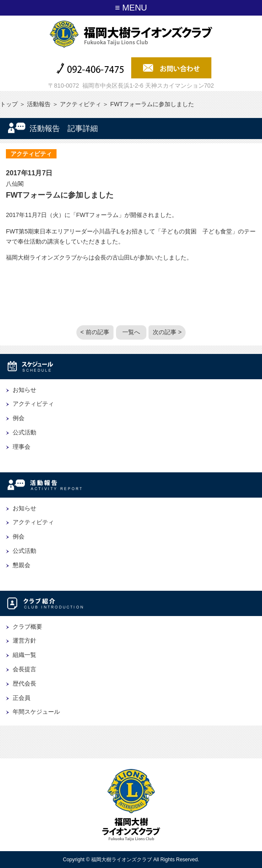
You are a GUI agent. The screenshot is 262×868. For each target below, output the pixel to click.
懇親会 (22, 565)
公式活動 (24, 432)
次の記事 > (167, 332)
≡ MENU (131, 8)
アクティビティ (81, 104)
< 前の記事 (95, 332)
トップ (9, 104)
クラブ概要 (27, 627)
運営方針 (24, 640)
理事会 (22, 447)
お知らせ (24, 390)
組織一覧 (24, 655)
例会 (19, 418)
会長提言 (24, 669)
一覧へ (131, 332)
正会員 (22, 698)
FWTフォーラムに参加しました (60, 195)
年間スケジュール (36, 712)
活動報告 (39, 104)
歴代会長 (24, 683)
